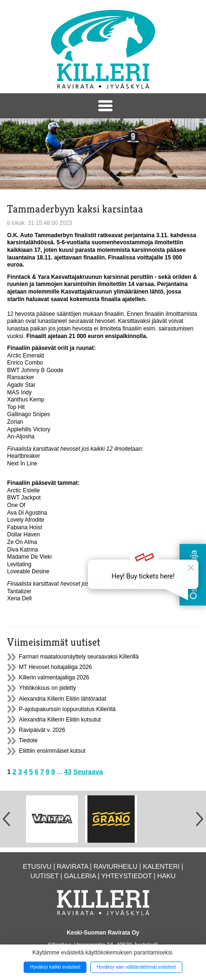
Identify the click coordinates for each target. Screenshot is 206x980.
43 (68, 772)
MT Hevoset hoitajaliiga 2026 (56, 667)
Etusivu (37, 866)
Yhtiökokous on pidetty (47, 688)
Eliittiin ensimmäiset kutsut (52, 751)
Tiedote (28, 740)
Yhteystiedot (126, 876)
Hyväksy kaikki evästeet (55, 967)
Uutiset (44, 876)
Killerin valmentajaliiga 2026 (54, 677)
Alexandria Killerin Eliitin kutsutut (60, 720)
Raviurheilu (116, 866)
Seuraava (88, 772)
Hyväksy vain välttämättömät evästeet (136, 967)
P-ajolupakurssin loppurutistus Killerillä (67, 709)
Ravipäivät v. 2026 (42, 730)
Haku (167, 876)
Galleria (80, 876)
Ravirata (72, 866)
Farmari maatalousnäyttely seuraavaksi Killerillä (79, 657)
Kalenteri (161, 866)
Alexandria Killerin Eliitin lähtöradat (63, 699)
